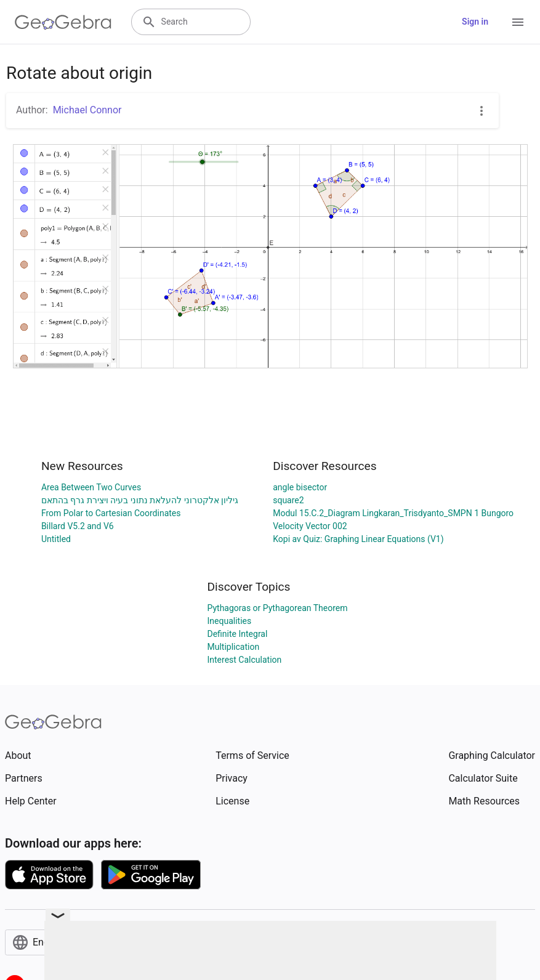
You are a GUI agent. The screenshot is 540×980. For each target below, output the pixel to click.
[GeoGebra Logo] (63, 22)
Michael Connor (87, 110)
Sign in (475, 22)
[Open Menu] (518, 22)
